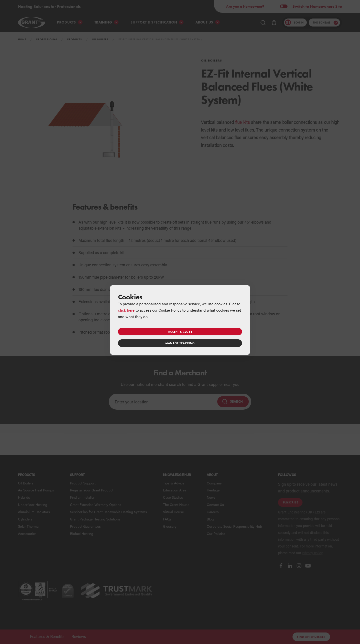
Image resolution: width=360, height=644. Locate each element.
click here (126, 310)
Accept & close (180, 332)
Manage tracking (180, 343)
